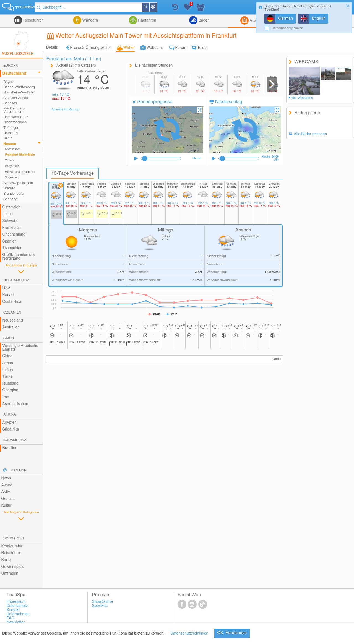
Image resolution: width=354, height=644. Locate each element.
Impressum (16, 602)
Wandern (90, 20)
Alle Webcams (302, 98)
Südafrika (11, 429)
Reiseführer (33, 20)
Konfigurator (12, 546)
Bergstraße (12, 166)
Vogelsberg (12, 178)
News (6, 478)
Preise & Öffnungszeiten (91, 48)
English (319, 19)
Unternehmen (18, 614)
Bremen (9, 188)
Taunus (10, 161)
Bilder (203, 48)
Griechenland (14, 234)
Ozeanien (12, 313)
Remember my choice (287, 28)
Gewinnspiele (13, 567)
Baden (204, 20)
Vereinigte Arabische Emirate (20, 348)
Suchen (154, 7)
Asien (9, 338)
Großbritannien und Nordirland (19, 257)
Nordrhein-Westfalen (19, 92)
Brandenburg (13, 194)
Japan (8, 363)
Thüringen (11, 128)
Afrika (10, 415)
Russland (11, 384)
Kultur (6, 505)
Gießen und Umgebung (20, 172)
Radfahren (147, 20)
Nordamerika (16, 280)
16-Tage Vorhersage (72, 173)
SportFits (100, 606)
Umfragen (10, 573)
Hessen (10, 144)
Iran (6, 397)
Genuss (8, 499)
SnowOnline (102, 602)
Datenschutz (17, 606)
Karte (6, 560)
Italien (8, 214)
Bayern (9, 82)
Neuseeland (13, 320)
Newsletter (16, 622)
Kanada (9, 295)
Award (7, 485)
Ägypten (10, 423)
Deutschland (14, 74)
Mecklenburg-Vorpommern (14, 110)
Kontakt (13, 610)
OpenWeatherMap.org (65, 109)
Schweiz (10, 221)
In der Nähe (161, 8)
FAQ (10, 618)
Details (52, 48)
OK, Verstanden (232, 633)
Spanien (10, 241)
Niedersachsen (15, 122)
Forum (181, 48)
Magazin (19, 470)
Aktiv (6, 492)
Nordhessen (13, 149)
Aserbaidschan (15, 404)
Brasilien (10, 448)
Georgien (10, 390)
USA (6, 288)
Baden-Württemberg (19, 87)
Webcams (155, 48)
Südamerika (15, 440)
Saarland (10, 199)
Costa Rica (12, 302)
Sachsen (10, 103)
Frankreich (12, 228)
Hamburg (11, 133)
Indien (8, 370)
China (7, 356)
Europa (11, 66)
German (286, 19)
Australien (11, 327)
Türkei (8, 377)
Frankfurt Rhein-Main (20, 155)
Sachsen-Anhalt (16, 98)
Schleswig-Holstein (18, 183)
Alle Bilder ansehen (310, 134)
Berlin (8, 138)
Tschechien (12, 248)
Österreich (11, 207)
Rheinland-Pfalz (16, 117)
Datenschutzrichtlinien (189, 633)
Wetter (129, 48)
